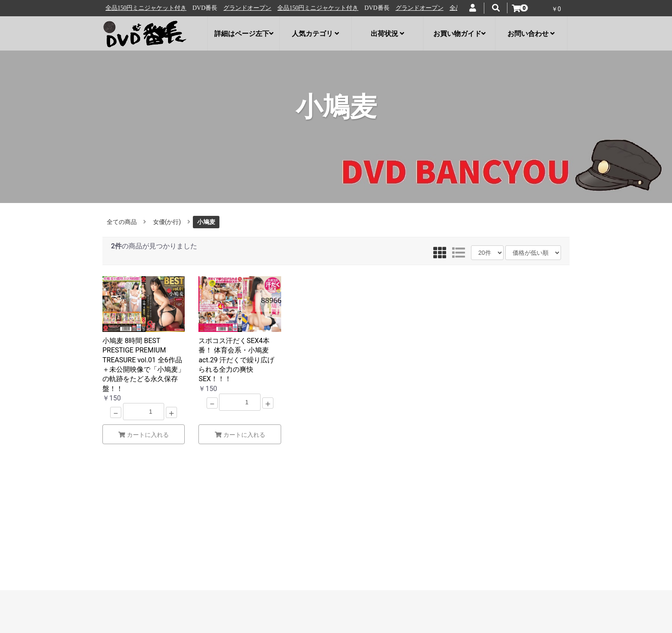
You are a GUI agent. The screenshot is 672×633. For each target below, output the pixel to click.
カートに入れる (144, 435)
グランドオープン (131, 8)
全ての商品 (122, 222)
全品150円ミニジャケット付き (202, 8)
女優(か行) (167, 222)
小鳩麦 (206, 222)
